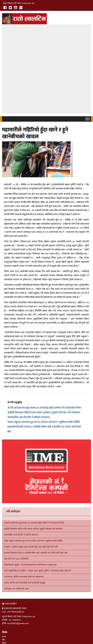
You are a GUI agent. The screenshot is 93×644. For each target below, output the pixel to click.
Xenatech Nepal (20, 634)
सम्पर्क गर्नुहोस (29, 625)
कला (4, 551)
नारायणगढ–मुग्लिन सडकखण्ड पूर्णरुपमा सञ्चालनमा (24, 491)
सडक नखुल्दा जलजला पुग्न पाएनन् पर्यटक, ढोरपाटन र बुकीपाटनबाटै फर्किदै (44, 336)
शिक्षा (4, 577)
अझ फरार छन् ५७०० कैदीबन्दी (16, 473)
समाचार (5, 571)
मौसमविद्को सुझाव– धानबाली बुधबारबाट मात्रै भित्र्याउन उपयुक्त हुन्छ (30, 479)
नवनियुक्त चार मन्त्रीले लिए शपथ (16, 503)
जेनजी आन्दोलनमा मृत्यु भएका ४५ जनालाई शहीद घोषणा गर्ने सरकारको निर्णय (44, 322)
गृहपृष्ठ (4, 625)
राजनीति (5, 580)
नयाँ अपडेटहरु (13, 425)
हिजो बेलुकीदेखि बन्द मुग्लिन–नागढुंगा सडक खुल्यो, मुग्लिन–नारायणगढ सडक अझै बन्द (37, 485)
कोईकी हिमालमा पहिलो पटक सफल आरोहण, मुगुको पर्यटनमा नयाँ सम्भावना (44, 327)
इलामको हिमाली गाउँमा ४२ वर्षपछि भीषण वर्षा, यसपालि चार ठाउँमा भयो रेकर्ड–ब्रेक (36, 467)
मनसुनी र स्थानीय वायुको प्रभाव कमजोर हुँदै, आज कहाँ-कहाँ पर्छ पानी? (31, 461)
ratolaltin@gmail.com (18, 538)
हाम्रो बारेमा (15, 625)
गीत (4, 554)
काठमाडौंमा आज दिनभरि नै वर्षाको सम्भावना (28, 331)
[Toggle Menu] (87, 33)
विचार (4, 557)
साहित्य (5, 560)
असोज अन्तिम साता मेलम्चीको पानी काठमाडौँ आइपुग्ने (25, 497)
